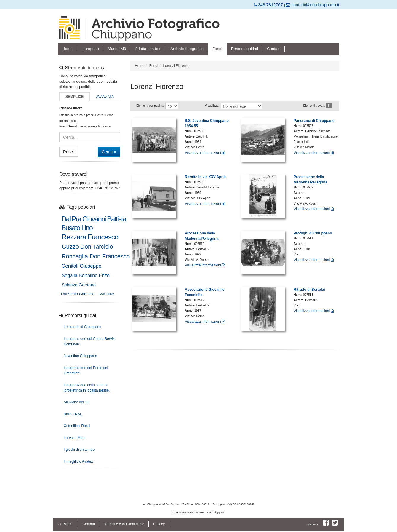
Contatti (274, 49)
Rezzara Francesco (90, 237)
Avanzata (105, 97)
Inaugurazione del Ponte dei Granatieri (86, 370)
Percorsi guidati (245, 49)
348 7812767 (269, 5)
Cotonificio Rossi (77, 426)
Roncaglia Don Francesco (96, 256)
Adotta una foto (148, 49)
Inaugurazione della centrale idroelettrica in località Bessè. (87, 388)
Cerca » (109, 152)
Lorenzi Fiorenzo (176, 66)
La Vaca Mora (75, 438)
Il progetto (90, 49)
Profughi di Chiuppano (313, 233)
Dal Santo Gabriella (78, 294)
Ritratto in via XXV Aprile (206, 177)
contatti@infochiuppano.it (313, 5)
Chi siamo (66, 524)
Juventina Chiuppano (80, 356)
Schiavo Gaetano (79, 285)
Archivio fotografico (187, 49)
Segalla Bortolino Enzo (86, 275)
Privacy (159, 524)
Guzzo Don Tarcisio (87, 247)
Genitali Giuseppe (81, 266)
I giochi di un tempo (79, 450)
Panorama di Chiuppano (314, 121)
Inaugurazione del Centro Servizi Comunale (89, 341)
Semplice (75, 97)
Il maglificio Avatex (78, 461)
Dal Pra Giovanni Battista (94, 219)
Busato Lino (77, 228)
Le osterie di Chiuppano (83, 327)
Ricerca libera (71, 108)
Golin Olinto (106, 294)
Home (67, 49)
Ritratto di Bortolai (309, 290)
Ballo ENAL (73, 414)
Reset (69, 152)
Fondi (217, 49)
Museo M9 (117, 49)
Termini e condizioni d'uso (124, 524)
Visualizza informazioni (205, 153)
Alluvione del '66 (77, 402)
